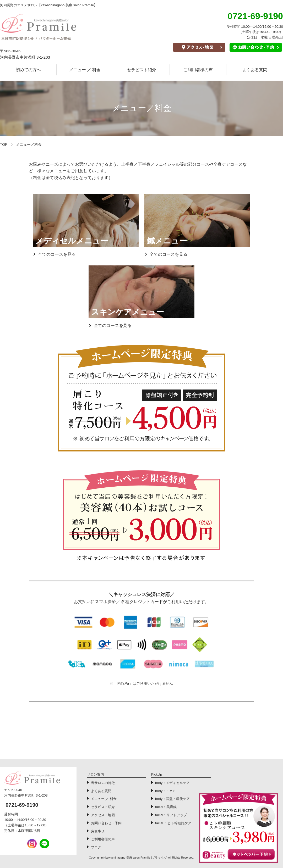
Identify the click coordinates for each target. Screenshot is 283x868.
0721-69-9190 (22, 805)
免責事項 (98, 831)
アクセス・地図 (103, 815)
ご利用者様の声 (198, 70)
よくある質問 (255, 70)
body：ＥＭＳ (166, 791)
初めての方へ (28, 70)
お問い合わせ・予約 (106, 823)
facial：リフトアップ (171, 815)
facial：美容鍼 (166, 807)
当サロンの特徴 (103, 783)
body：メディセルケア (172, 783)
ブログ (96, 847)
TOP (4, 144)
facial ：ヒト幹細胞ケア (173, 823)
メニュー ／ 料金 (85, 70)
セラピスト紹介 (141, 70)
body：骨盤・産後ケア (172, 799)
